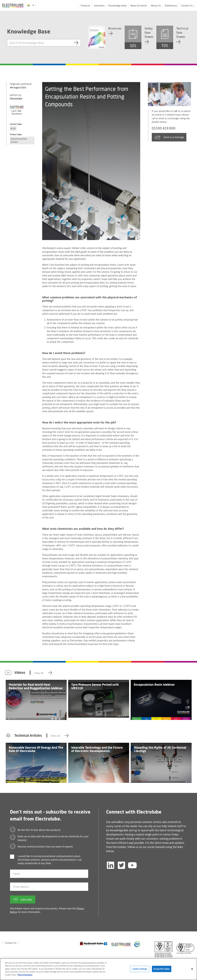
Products (85, 5)
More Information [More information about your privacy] (25, 976)
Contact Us (187, 5)
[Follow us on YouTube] (132, 865)
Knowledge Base (118, 5)
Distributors (171, 5)
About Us (156, 5)
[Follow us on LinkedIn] (111, 865)
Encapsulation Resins (19, 140)
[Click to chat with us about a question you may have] (193, 23)
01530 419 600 (164, 128)
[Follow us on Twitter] (121, 865)
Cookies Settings (140, 970)
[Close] (192, 971)
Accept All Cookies (162, 970)
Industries (99, 5)
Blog (13, 128)
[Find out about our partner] (94, 944)
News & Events (139, 5)
